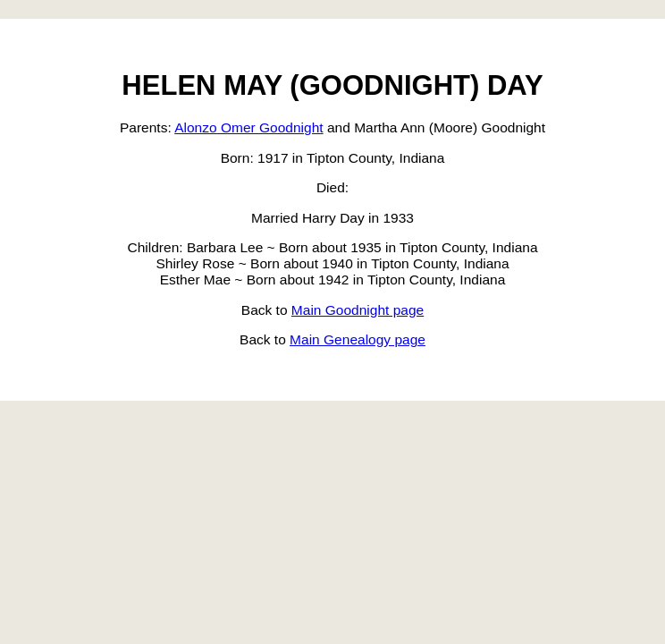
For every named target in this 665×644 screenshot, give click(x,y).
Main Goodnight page (358, 310)
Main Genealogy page (358, 339)
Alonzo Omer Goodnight (248, 127)
